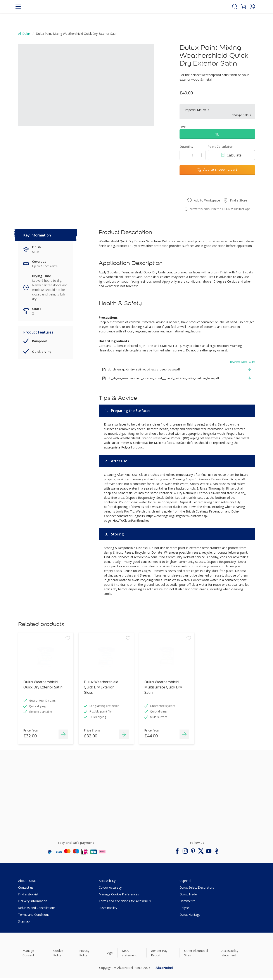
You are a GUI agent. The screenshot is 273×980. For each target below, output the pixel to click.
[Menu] (18, 7)
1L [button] (217, 134)
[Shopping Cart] (244, 7)
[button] (252, 7)
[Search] (235, 7)
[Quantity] (193, 155)
